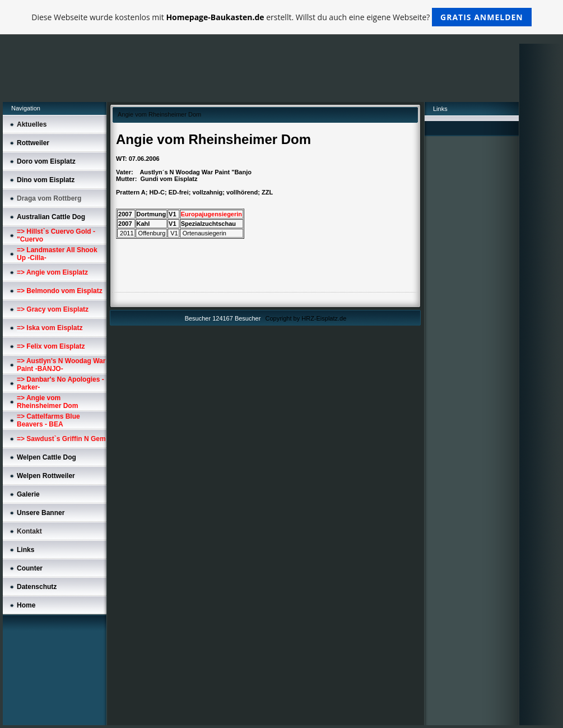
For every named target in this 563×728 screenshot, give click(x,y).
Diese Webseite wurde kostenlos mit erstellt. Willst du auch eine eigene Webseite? (281, 17)
